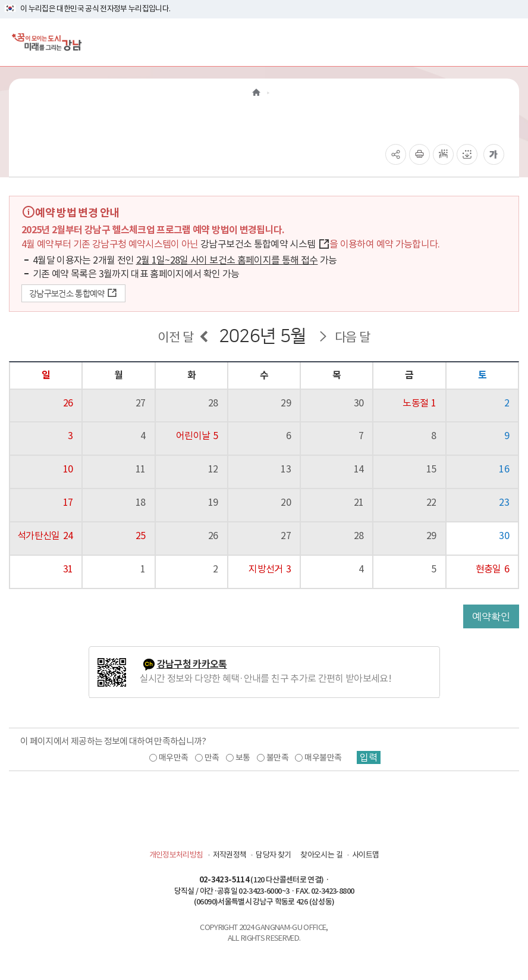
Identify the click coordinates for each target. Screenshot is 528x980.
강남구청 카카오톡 (192, 664)
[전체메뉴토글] (509, 42)
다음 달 (352, 337)
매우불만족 (323, 757)
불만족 (277, 757)
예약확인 (491, 616)
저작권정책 (230, 855)
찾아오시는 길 (321, 855)
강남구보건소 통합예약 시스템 (265, 244)
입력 (369, 757)
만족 (212, 757)
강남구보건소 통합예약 (73, 293)
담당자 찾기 (273, 855)
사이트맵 (365, 855)
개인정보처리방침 (176, 855)
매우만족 (173, 757)
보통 (243, 757)
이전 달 (175, 337)
